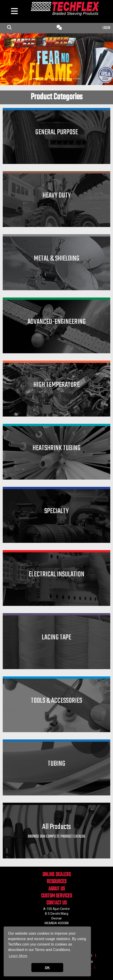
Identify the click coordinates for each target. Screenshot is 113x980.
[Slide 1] (36, 79)
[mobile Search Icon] (9, 28)
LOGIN (106, 28)
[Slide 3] (53, 79)
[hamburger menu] (14, 12)
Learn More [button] (18, 956)
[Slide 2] (44, 79)
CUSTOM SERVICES (56, 896)
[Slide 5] (69, 79)
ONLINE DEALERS (57, 875)
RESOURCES (56, 882)
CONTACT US (56, 903)
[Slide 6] (77, 79)
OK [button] (47, 968)
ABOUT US (57, 889)
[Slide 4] (61, 79)
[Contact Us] (59, 28)
